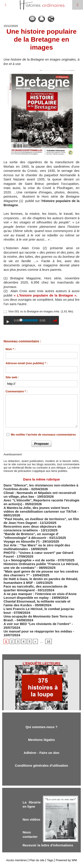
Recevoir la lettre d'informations (48, 845)
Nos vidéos (31, 819)
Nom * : (11, 349)
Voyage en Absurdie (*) (22, 541)
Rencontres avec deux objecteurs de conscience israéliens (32, 528)
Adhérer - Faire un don (41, 753)
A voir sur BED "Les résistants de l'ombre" (37, 624)
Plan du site (37, 860)
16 (49, 641)
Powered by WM (66, 860)
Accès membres (16, 860)
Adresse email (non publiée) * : (27, 363)
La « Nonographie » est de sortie (29, 560)
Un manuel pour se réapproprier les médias (38, 631)
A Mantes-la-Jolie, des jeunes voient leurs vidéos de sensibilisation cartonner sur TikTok (40, 510)
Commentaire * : (17, 391)
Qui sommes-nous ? (41, 727)
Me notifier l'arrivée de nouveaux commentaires (43, 435)
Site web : (12, 377)
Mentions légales (41, 740)
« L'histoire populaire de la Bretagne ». (45, 295)
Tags (50, 860)
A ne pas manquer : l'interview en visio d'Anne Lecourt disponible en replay (40, 596)
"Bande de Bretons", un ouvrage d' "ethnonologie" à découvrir (31, 536)
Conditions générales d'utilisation (41, 765)
